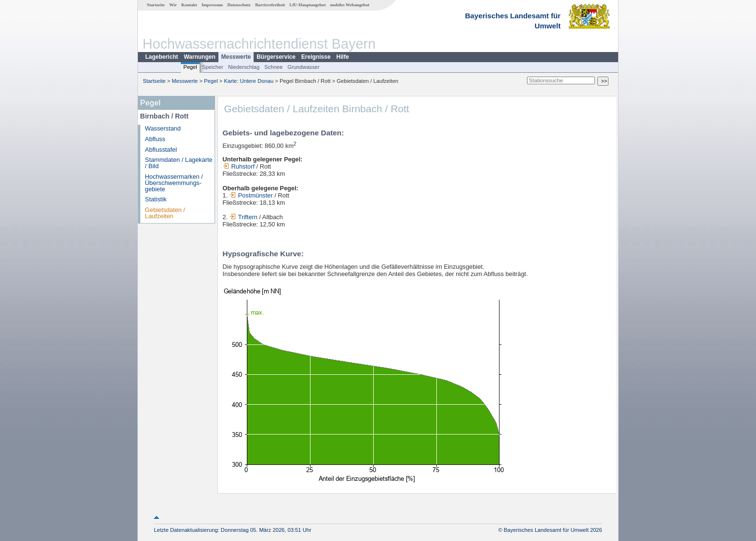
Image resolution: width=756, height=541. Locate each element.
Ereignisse (316, 57)
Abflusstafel (161, 150)
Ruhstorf (239, 166)
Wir (173, 5)
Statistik (156, 199)
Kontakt (189, 5)
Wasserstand (163, 128)
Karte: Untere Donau (249, 81)
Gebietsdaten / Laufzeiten (165, 213)
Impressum (212, 5)
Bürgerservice (276, 57)
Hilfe (343, 57)
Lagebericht (162, 57)
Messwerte (236, 57)
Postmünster (251, 195)
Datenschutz (239, 5)
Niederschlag (244, 67)
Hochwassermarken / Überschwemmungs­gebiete (174, 183)
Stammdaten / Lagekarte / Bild (179, 163)
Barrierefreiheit (270, 5)
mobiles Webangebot (350, 5)
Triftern (243, 217)
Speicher (213, 67)
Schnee (273, 67)
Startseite (156, 5)
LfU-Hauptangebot (307, 5)
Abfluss (155, 139)
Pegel (190, 67)
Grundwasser (304, 67)
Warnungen (200, 57)
